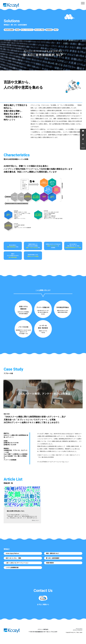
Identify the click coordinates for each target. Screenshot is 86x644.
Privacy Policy (79, 629)
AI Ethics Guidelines (78, 630)
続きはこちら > (35, 520)
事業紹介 (7, 25)
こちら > (66, 462)
